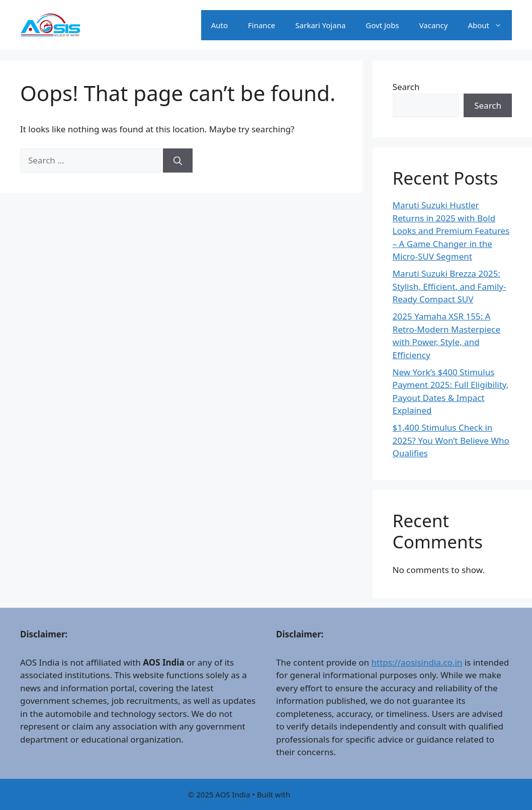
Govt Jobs (382, 25)
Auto (219, 25)
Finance (261, 25)
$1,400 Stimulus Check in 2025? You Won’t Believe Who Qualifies (451, 440)
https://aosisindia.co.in (417, 662)
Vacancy (434, 25)
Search (406, 87)
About (490, 25)
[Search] (178, 160)
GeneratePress (318, 794)
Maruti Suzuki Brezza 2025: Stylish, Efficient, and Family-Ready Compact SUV (450, 286)
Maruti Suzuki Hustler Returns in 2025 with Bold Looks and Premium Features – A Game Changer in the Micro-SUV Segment (451, 231)
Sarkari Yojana (320, 25)
